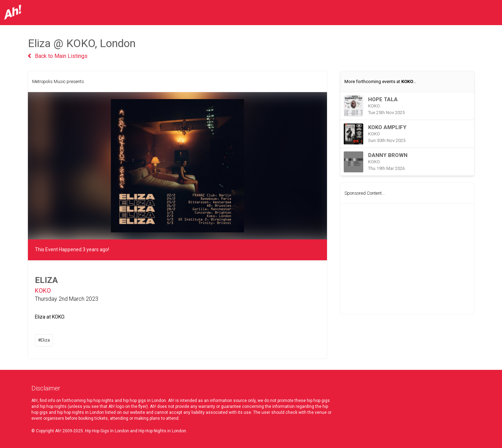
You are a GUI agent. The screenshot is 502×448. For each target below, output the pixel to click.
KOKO (43, 290)
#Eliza (44, 340)
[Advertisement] (407, 259)
